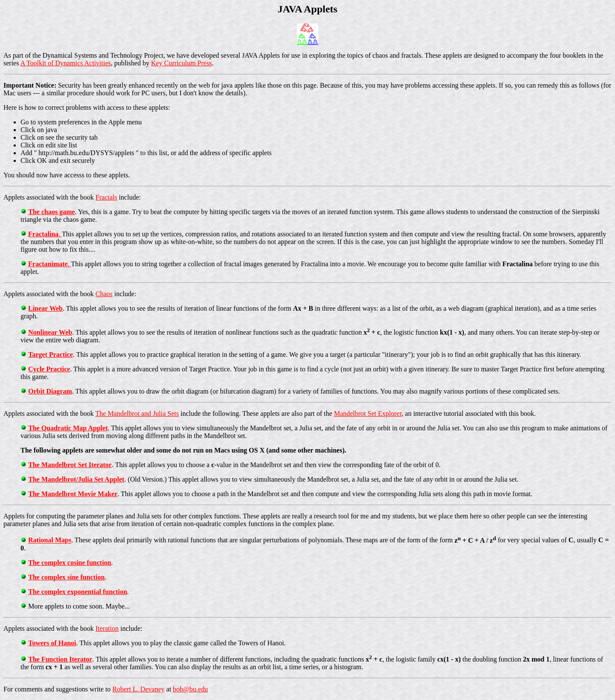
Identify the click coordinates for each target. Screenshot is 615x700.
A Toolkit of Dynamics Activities (66, 63)
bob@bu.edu (190, 689)
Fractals (107, 197)
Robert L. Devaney (138, 689)
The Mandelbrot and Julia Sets (137, 413)
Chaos (104, 294)
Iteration (107, 628)
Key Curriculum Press (182, 63)
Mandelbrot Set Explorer (368, 413)
